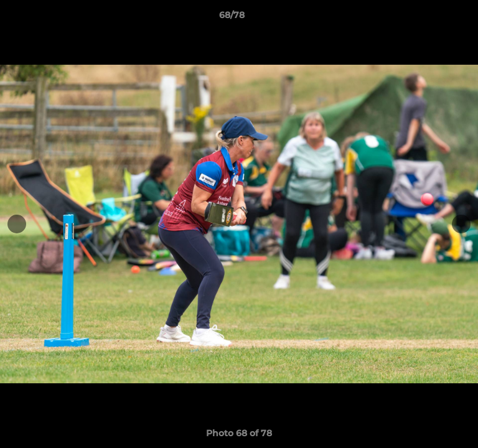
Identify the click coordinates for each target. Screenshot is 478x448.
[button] (433, 18)
